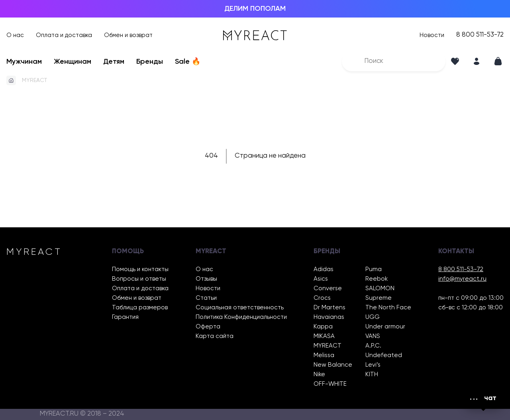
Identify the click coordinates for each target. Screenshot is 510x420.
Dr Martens (330, 308)
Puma (374, 269)
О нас (15, 35)
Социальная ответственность (240, 308)
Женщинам (73, 62)
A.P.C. (373, 346)
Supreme (379, 298)
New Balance (333, 365)
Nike (319, 374)
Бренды (150, 62)
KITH (372, 374)
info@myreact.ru (462, 279)
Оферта (208, 327)
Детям (114, 62)
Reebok (377, 279)
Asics (321, 279)
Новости (432, 35)
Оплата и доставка (64, 35)
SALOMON (380, 288)
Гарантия (125, 317)
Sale (188, 62)
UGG (373, 317)
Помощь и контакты (140, 269)
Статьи (206, 298)
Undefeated (384, 355)
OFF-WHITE (330, 384)
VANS (373, 336)
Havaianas (329, 317)
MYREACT (34, 80)
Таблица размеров (140, 308)
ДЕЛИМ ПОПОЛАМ (255, 9)
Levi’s (373, 365)
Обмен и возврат (128, 35)
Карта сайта (215, 336)
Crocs (322, 298)
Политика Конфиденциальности (241, 317)
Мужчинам (24, 62)
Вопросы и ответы (139, 279)
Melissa (324, 355)
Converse (328, 288)
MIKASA (324, 336)
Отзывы (206, 279)
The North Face (388, 308)
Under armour (385, 327)
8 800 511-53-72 (480, 35)
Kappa (323, 327)
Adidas (324, 269)
